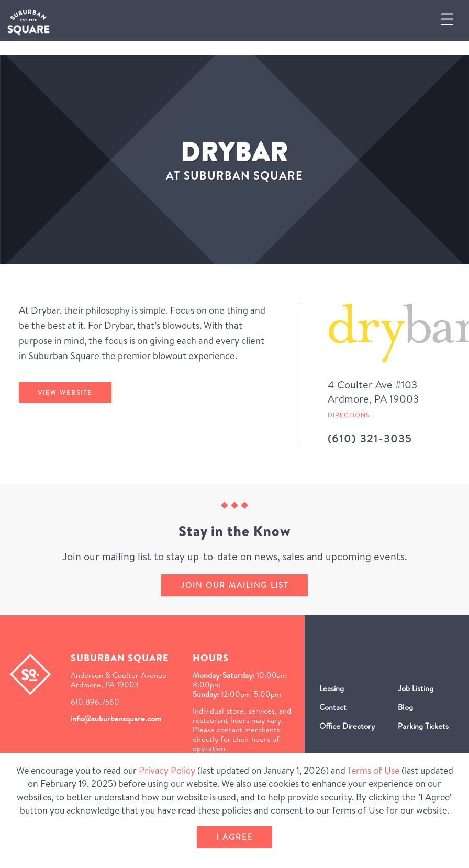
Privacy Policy (167, 770)
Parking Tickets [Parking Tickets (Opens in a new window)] (423, 726)
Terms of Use (373, 770)
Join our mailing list (235, 585)
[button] (451, 20)
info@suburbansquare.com (116, 719)
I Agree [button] (235, 837)
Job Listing (416, 688)
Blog (405, 707)
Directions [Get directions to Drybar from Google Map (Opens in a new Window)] (349, 415)
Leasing (332, 688)
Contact (333, 707)
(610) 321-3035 (370, 438)
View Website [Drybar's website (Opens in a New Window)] (65, 392)
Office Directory (347, 726)
